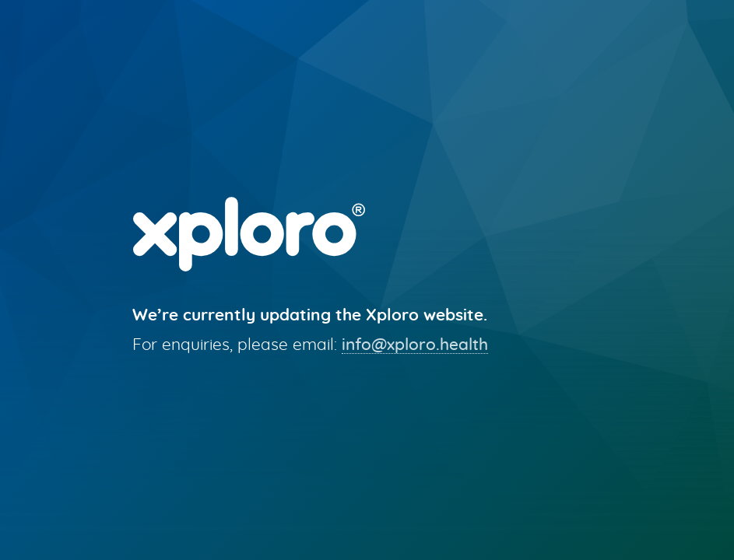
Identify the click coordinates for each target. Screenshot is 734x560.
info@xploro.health (415, 345)
